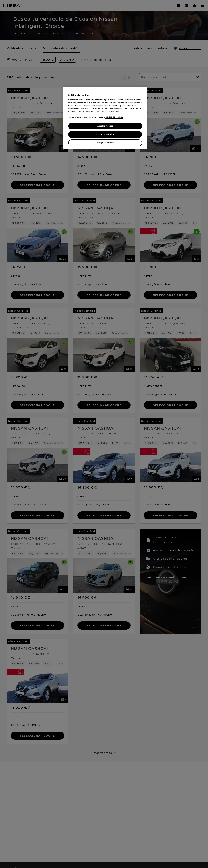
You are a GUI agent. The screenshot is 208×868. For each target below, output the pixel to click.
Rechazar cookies (105, 134)
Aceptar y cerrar (105, 126)
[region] (105, 118)
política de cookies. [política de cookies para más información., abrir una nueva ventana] (114, 117)
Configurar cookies (105, 143)
